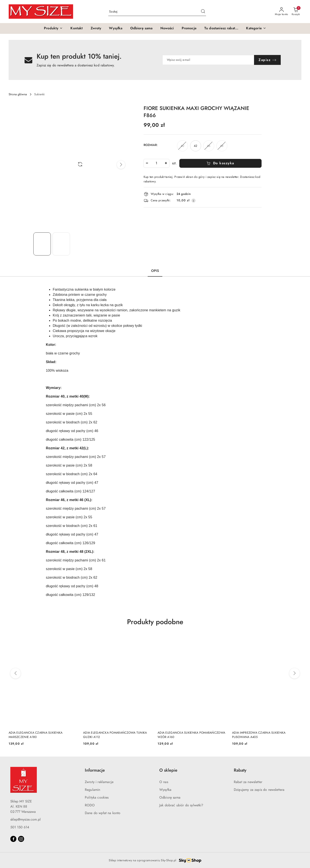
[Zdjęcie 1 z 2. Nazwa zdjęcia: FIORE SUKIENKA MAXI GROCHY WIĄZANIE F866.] (42, 244)
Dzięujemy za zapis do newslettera (259, 790)
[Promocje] (189, 28)
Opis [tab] (155, 271)
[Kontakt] (77, 28)
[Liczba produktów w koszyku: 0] (296, 12)
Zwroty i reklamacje (99, 782)
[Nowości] (167, 28)
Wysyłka (165, 790)
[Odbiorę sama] (141, 28)
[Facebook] (13, 839)
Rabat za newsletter (248, 782)
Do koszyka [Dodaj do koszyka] (220, 163)
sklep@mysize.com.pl (26, 819)
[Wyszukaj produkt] (157, 12)
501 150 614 (20, 827)
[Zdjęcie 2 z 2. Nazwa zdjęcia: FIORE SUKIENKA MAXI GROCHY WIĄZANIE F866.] (61, 244)
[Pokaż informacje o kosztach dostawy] (194, 201)
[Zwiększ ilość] (166, 163)
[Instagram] (21, 839)
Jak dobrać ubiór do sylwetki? (181, 805)
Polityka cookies (97, 797)
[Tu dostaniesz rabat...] (221, 28)
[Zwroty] (96, 28)
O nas (164, 782)
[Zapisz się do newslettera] (208, 60)
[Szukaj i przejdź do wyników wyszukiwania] (203, 12)
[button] (53, 28)
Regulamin (92, 790)
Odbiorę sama (170, 797)
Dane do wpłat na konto (103, 813)
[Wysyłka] (116, 28)
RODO (90, 805)
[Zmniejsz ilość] (147, 163)
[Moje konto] (282, 12)
